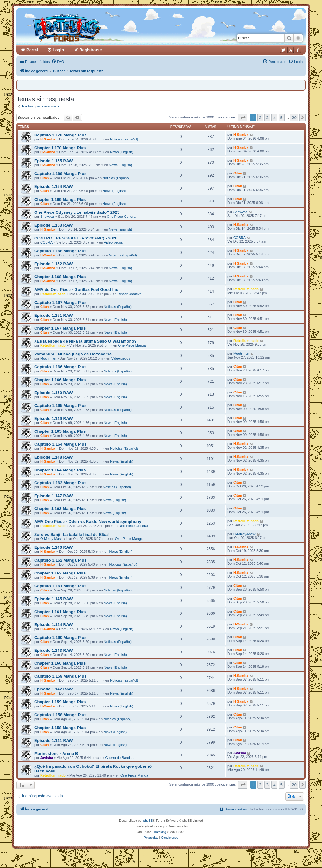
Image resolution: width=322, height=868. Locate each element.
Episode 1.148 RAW (53, 457)
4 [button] (274, 118)
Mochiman (48, 358)
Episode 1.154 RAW (53, 187)
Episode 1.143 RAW (53, 650)
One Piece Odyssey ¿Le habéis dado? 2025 (77, 212)
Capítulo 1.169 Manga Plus (60, 174)
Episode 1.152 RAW (53, 264)
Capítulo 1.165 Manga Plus (60, 406)
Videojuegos (113, 242)
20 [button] (294, 118)
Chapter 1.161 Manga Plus (60, 612)
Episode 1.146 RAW (53, 547)
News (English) (122, 152)
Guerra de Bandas (119, 758)
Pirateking (159, 832)
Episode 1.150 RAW (53, 393)
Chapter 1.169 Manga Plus (60, 199)
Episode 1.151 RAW (53, 315)
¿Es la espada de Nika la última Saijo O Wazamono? (86, 341)
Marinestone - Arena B (56, 753)
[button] (243, 118)
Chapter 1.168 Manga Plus (60, 277)
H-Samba (48, 139)
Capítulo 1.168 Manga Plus (60, 251)
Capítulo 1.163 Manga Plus (60, 483)
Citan (45, 178)
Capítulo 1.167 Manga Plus (60, 302)
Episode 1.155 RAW (53, 161)
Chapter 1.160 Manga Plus (60, 663)
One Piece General (122, 217)
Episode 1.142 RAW (53, 689)
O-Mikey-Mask (51, 539)
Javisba (47, 758)
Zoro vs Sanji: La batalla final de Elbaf (72, 534)
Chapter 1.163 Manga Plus (60, 509)
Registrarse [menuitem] (91, 50)
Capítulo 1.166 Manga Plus (60, 367)
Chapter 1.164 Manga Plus (60, 470)
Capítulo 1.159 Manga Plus (60, 676)
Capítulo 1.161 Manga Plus (60, 586)
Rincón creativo (130, 294)
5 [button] (282, 118)
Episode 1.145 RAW (53, 599)
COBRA (46, 242)
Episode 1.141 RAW (53, 741)
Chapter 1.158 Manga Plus (60, 728)
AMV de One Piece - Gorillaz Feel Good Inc (76, 290)
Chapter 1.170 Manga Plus (60, 148)
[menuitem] (58, 62)
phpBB (148, 821)
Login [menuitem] (58, 50)
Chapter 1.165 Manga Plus (60, 431)
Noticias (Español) (124, 139)
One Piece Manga (132, 345)
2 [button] (260, 118)
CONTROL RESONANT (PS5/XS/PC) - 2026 (76, 238)
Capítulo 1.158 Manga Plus (60, 715)
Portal (32, 50)
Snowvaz (47, 217)
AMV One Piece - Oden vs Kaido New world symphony (88, 522)
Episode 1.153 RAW (53, 225)
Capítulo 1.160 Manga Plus (60, 637)
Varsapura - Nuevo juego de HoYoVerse (73, 354)
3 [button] (267, 118)
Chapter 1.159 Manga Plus (60, 702)
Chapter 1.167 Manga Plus (60, 328)
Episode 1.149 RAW (53, 418)
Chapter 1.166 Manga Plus (60, 380)
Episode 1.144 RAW (53, 625)
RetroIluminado (53, 294)
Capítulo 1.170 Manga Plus (60, 135)
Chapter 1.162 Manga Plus (60, 573)
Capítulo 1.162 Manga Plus (60, 560)
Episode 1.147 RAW (53, 496)
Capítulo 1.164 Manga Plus (60, 444)
